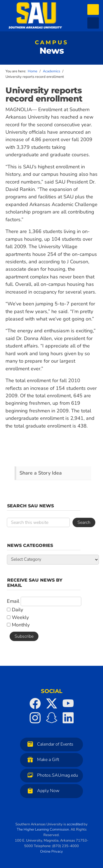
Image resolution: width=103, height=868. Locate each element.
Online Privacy (51, 851)
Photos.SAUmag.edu (51, 775)
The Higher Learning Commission (43, 829)
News (52, 48)
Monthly (18, 625)
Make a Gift (42, 759)
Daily (15, 610)
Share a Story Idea (41, 473)
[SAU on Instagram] (35, 718)
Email (13, 601)
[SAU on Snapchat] (52, 718)
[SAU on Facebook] (35, 703)
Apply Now (42, 791)
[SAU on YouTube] (68, 703)
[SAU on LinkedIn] (68, 718)
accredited (75, 824)
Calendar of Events (49, 744)
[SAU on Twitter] (52, 703)
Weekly (18, 617)
